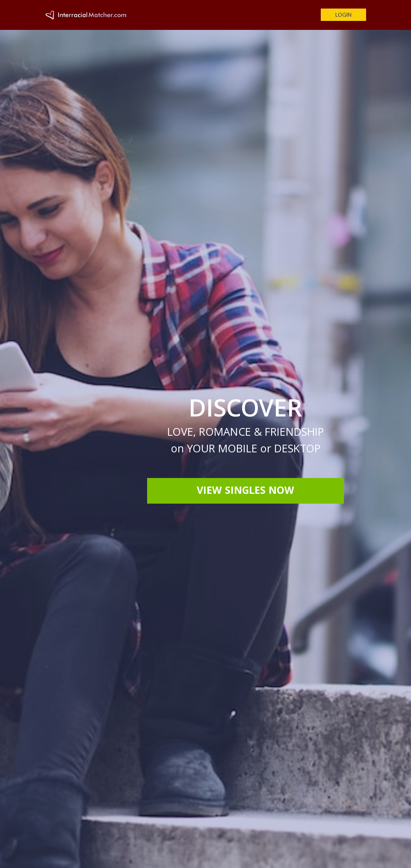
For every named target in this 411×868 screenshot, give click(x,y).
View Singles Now (245, 492)
